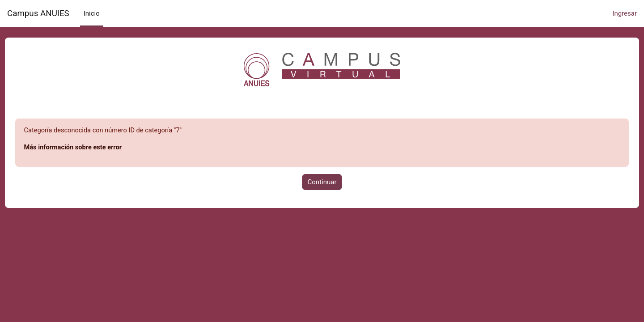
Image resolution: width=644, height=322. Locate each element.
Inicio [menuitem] (92, 13)
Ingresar (625, 13)
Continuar (322, 182)
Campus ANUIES (38, 13)
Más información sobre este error (91, 148)
